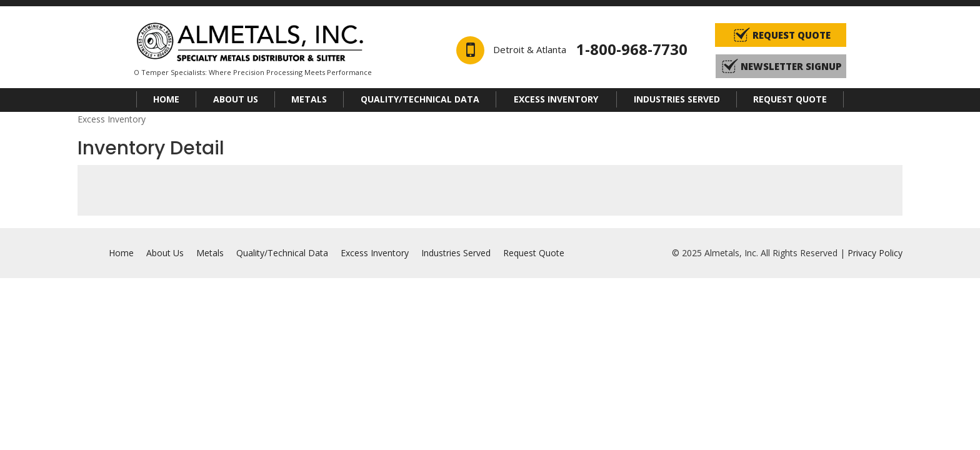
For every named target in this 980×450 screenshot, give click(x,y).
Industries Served (677, 99)
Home (166, 99)
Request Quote (790, 99)
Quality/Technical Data (420, 99)
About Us (236, 99)
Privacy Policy (875, 253)
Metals (309, 99)
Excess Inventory (556, 99)
